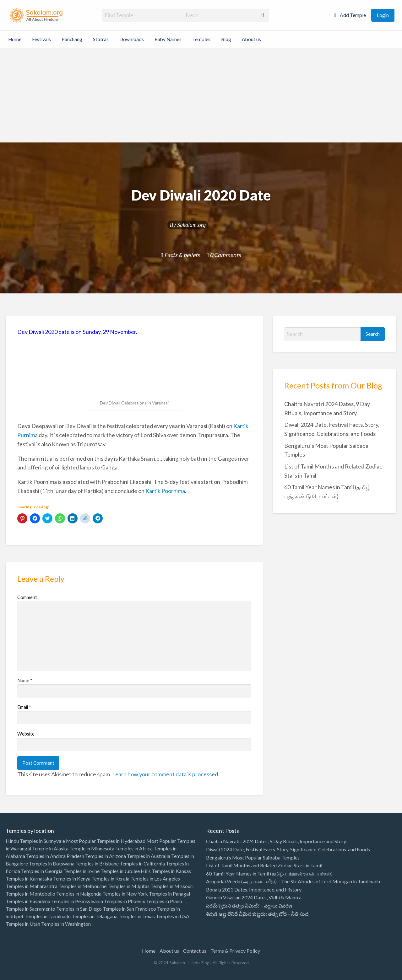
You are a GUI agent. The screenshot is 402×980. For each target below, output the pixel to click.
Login (383, 15)
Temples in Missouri (172, 886)
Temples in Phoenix (125, 901)
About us (251, 39)
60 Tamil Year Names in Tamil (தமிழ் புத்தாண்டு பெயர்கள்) (269, 873)
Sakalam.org (191, 225)
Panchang (72, 39)
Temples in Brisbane (97, 863)
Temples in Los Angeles (155, 878)
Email (24, 707)
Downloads (132, 39)
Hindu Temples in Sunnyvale (35, 841)
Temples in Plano (164, 901)
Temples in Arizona (106, 856)
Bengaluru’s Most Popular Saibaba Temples (253, 857)
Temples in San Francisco (129, 909)
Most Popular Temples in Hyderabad (106, 841)
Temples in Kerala (110, 878)
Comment (27, 597)
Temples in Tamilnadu (48, 916)
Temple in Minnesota (92, 848)
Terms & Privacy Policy (235, 951)
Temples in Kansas (171, 871)
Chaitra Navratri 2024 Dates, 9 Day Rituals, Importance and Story (276, 841)
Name (25, 680)
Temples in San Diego (79, 909)
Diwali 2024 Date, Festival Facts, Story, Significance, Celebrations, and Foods (288, 849)
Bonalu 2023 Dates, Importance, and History (254, 889)
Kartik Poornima (165, 491)
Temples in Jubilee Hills (126, 871)
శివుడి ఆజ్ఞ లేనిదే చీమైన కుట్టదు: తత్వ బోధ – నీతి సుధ (257, 914)
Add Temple (350, 15)
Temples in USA (173, 916)
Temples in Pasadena (28, 901)
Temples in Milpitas (128, 886)
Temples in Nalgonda (79, 894)
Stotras (101, 39)
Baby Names (168, 39)
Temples (201, 39)
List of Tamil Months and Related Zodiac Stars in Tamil (264, 865)
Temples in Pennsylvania (77, 901)
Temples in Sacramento (30, 909)
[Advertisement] (201, 95)
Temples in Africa (134, 848)
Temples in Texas (137, 916)
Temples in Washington (66, 924)
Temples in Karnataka (29, 878)
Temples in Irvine (81, 871)
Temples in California (142, 863)
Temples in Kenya (72, 878)
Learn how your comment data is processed (165, 774)
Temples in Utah (23, 924)
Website (26, 734)
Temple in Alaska (50, 848)
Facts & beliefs (182, 255)
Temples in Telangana (95, 916)
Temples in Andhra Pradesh (55, 856)
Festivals (41, 39)
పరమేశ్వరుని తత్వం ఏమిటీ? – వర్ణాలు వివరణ (249, 905)
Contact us (195, 951)
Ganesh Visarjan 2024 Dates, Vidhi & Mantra (254, 897)
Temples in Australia (149, 856)
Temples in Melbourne (82, 886)
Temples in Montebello (30, 894)
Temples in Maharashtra (32, 886)
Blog (226, 39)
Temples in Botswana (52, 863)
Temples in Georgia (42, 871)
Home (15, 39)
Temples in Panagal (169, 894)
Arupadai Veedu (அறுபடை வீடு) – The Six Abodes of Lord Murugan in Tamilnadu (293, 881)
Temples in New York (125, 894)
